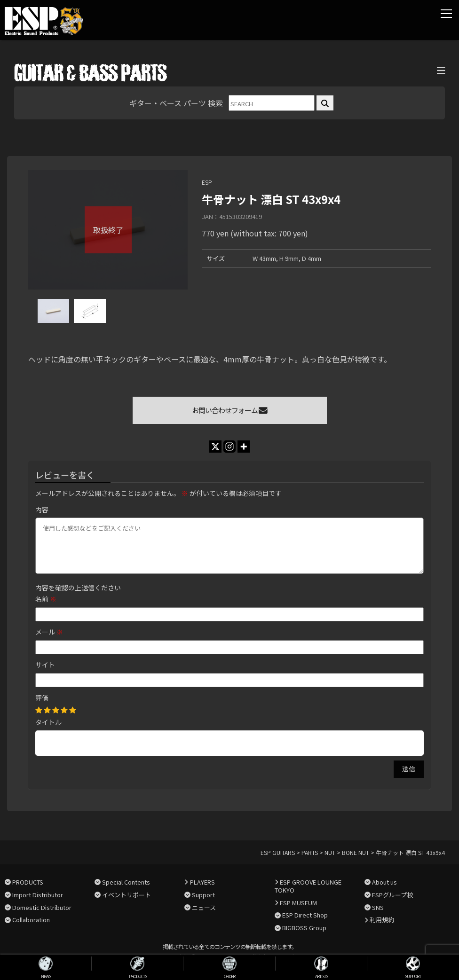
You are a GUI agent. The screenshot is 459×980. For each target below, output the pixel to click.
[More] (244, 447)
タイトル (48, 722)
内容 (42, 510)
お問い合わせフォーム (230, 410)
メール (49, 632)
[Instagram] (229, 447)
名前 (46, 599)
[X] (215, 447)
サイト (45, 665)
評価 (42, 698)
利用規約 (382, 920)
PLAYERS (202, 882)
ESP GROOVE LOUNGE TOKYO (308, 886)
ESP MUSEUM (298, 903)
